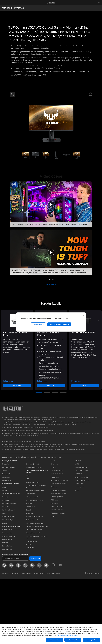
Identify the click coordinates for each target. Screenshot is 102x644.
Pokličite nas (55, 568)
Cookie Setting (55, 640)
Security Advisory (57, 574)
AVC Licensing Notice (82, 545)
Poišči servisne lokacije (58, 558)
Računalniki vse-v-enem (10, 568)
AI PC (77, 529)
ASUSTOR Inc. (56, 542)
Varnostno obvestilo (58, 571)
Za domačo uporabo (9, 532)
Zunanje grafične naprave (34, 532)
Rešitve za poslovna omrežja (35, 555)
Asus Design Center (82, 535)
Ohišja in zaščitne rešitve (34, 594)
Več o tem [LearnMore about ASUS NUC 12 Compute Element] (51, 450)
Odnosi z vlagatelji (57, 535)
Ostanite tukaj (38, 324)
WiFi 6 (28, 544)
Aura (77, 555)
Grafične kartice (7, 598)
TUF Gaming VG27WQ (55, 522)
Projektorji (6, 565)
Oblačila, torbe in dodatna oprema (37, 591)
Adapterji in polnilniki (33, 598)
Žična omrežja (31, 558)
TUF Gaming (42, 522)
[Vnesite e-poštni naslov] (15, 623)
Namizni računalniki (8, 575)
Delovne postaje (7, 585)
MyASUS (54, 581)
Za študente (6, 542)
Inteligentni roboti (32, 562)
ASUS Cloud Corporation (59, 545)
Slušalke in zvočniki (32, 585)
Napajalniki (6, 607)
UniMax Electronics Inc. (59, 548)
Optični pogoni (7, 614)
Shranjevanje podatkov (34, 529)
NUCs (4, 578)
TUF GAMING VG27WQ (13, 8)
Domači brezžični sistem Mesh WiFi (36, 551)
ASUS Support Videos (58, 578)
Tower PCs (6, 571)
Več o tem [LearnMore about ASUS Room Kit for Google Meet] (17, 450)
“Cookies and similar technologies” (68, 635)
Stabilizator (30, 612)
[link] (51, 3)
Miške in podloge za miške (35, 581)
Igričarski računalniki (9, 601)
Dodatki (5, 555)
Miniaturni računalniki (9, 581)
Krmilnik (29, 609)
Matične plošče (7, 594)
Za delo (5, 535)
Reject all (73, 640)
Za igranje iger (7, 545)
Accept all (91, 640)
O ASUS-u (54, 529)
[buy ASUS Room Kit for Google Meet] (17, 398)
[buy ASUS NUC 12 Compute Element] (51, 398)
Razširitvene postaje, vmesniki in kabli (36, 602)
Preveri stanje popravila (59, 555)
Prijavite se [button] (35, 623)
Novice (53, 532)
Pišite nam (54, 565)
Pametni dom (30, 571)
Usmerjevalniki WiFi (32, 547)
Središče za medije (57, 539)
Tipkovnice (30, 578)
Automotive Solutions (82, 542)
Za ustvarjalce (7, 539)
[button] (3, 3)
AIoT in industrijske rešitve (35, 565)
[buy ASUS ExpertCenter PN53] (83, 397)
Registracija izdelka (57, 561)
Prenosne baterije (32, 606)
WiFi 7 (28, 540)
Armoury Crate (80, 552)
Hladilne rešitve (7, 604)
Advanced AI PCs (81, 532)
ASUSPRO (79, 539)
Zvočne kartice (7, 611)
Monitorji (5, 562)
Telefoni (5, 552)
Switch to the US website (59, 324)
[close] (83, 315)
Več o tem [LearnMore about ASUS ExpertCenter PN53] (85, 450)
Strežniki (29, 568)
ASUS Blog (79, 548)
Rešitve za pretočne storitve (35, 588)
